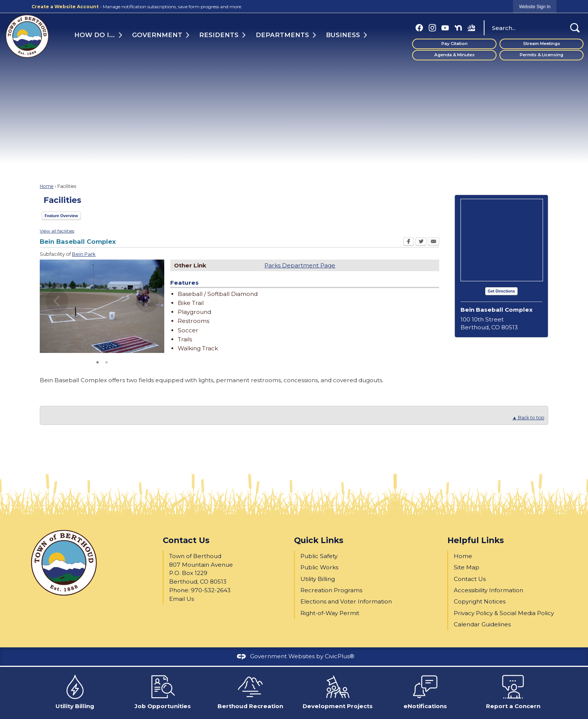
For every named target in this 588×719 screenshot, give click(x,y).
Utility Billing (318, 579)
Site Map (466, 567)
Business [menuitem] (343, 35)
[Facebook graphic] (419, 28)
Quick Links (319, 540)
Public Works (319, 567)
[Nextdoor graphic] (458, 28)
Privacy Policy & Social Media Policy (504, 613)
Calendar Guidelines (482, 624)
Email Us (181, 599)
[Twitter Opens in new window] (421, 243)
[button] (575, 28)
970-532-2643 (211, 590)
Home (47, 186)
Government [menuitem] (157, 35)
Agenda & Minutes (454, 55)
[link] (535, 7)
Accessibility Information (488, 590)
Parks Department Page (300, 265)
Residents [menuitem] (219, 35)
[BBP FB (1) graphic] (471, 28)
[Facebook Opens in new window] (409, 243)
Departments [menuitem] (282, 35)
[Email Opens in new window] (433, 243)
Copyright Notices (480, 601)
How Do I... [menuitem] (94, 35)
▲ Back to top (528, 418)
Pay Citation (454, 44)
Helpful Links (476, 540)
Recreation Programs (331, 590)
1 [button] (97, 362)
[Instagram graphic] (432, 28)
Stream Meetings (542, 44)
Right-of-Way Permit (330, 613)
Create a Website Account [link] (65, 7)
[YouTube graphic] (445, 28)
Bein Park (84, 254)
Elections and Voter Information (346, 601)
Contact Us (470, 579)
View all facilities (57, 231)
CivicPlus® (340, 656)
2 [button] (106, 362)
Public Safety (319, 556)
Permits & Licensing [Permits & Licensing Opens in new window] (541, 55)
